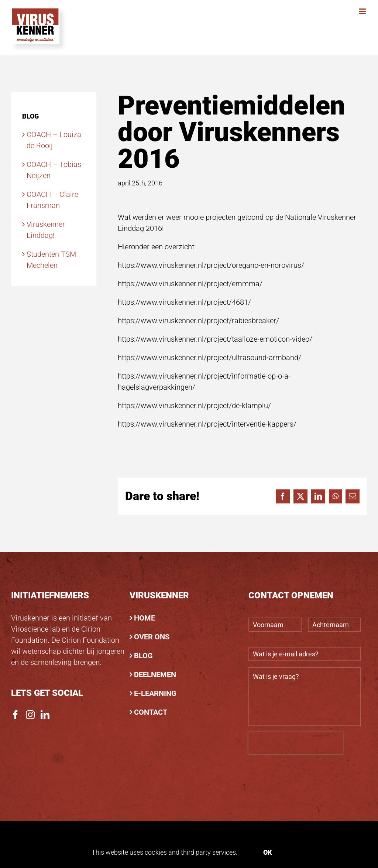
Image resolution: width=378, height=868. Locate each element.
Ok (268, 852)
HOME (145, 618)
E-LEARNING (155, 693)
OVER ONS (152, 637)
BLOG (143, 656)
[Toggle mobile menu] (363, 11)
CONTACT (151, 712)
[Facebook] (16, 715)
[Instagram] (30, 715)
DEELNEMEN (155, 674)
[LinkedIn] (45, 715)
